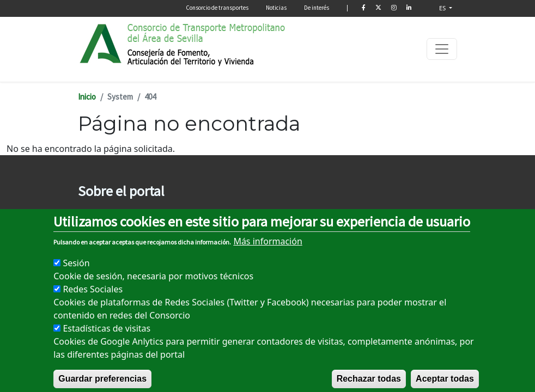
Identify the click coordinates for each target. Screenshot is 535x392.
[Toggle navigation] (442, 49)
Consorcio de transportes (217, 8)
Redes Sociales (93, 301)
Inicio (87, 97)
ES (443, 8)
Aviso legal (96, 214)
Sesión (76, 275)
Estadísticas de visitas (107, 340)
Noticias (276, 8)
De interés (317, 8)
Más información (267, 253)
